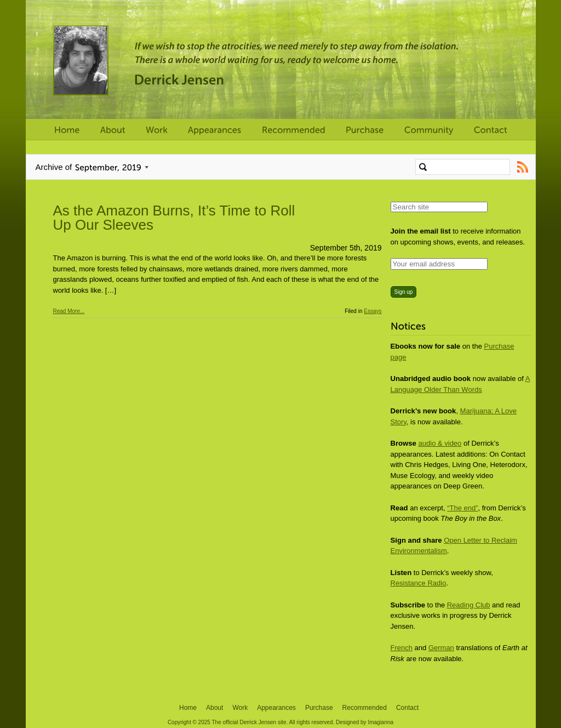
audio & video (440, 443)
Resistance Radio (419, 583)
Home (188, 708)
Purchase (319, 708)
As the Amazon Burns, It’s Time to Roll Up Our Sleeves (174, 218)
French (402, 648)
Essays (373, 311)
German (441, 648)
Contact (407, 708)
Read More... (69, 311)
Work (240, 708)
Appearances (276, 708)
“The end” (462, 508)
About (214, 708)
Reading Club (469, 605)
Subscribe (523, 167)
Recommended (365, 708)
